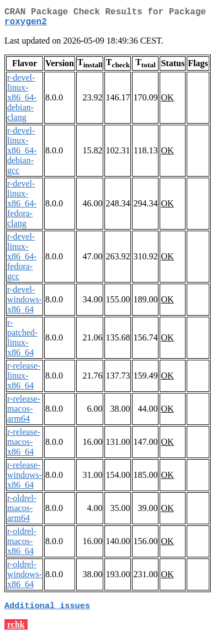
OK (167, 102)
